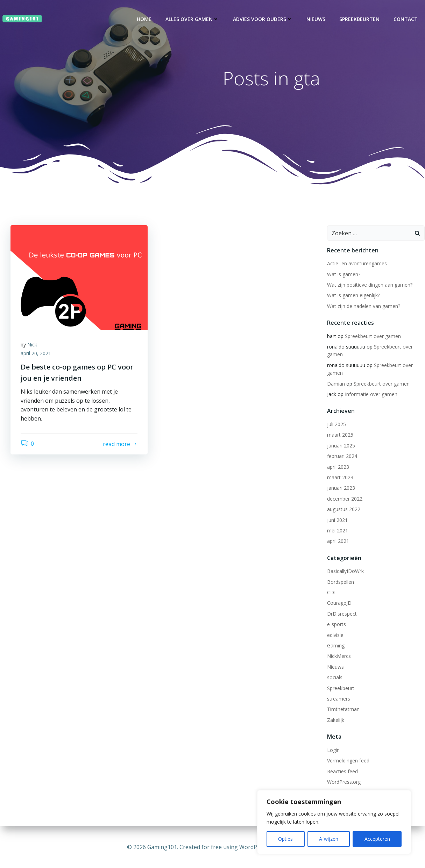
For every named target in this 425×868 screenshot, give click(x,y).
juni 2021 (337, 521)
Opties (285, 839)
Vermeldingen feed (348, 762)
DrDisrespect (342, 615)
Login (333, 751)
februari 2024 (342, 457)
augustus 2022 (343, 511)
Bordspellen (340, 583)
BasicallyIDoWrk (345, 572)
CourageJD (339, 604)
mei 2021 (337, 532)
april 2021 (338, 542)
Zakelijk (335, 721)
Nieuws (316, 19)
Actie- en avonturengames (357, 265)
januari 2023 (341, 489)
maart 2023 (340, 478)
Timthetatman (343, 711)
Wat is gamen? (343, 275)
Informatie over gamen (371, 396)
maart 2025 (340, 436)
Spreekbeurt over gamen (373, 337)
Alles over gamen (193, 19)
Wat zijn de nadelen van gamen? (363, 307)
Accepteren (377, 839)
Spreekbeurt (340, 689)
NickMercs (339, 657)
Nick (33, 346)
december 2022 (344, 500)
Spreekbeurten (360, 19)
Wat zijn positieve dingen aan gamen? (369, 286)
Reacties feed (342, 772)
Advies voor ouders (263, 19)
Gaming (335, 647)
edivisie (335, 636)
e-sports (336, 626)
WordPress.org (343, 783)
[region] (334, 822)
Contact (406, 19)
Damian (336, 385)
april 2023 (338, 468)
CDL (332, 594)
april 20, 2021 (36, 355)
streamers (338, 700)
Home (144, 19)
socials (334, 679)
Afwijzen (329, 839)
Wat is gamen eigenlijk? (353, 297)
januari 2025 (341, 447)
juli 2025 (336, 426)
